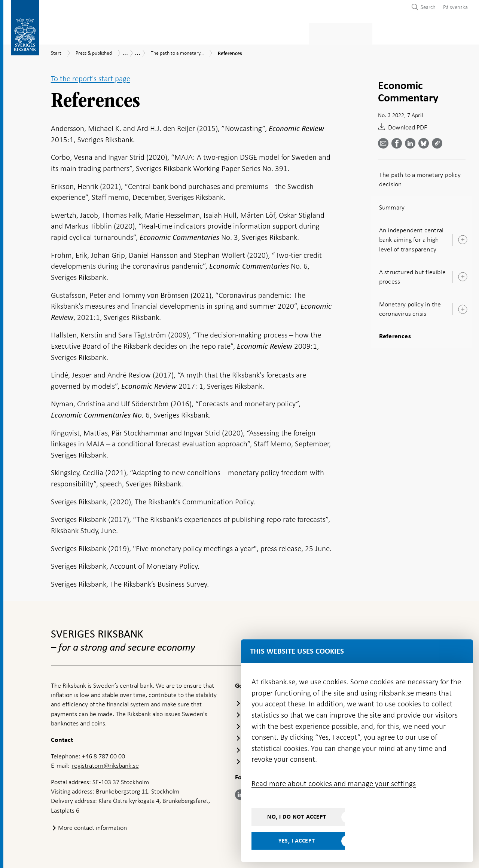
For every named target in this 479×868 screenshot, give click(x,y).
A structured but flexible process (412, 274)
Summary (392, 205)
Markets (298, 32)
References (395, 334)
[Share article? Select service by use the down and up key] (419, 141)
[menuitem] (454, 7)
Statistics (66, 32)
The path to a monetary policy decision (420, 177)
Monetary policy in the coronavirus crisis (410, 307)
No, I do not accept (297, 817)
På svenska (455, 7)
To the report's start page (91, 76)
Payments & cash (118, 32)
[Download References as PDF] (422, 126)
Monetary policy (181, 32)
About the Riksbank (414, 32)
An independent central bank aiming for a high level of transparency (411, 237)
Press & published (348, 32)
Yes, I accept (297, 841)
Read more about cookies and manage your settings (334, 783)
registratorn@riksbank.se (105, 763)
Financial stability (246, 32)
